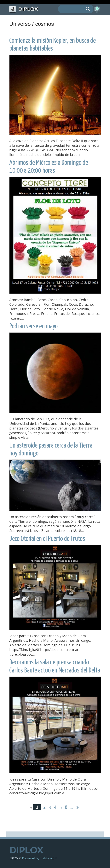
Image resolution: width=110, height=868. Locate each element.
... (72, 807)
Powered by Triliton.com (40, 858)
